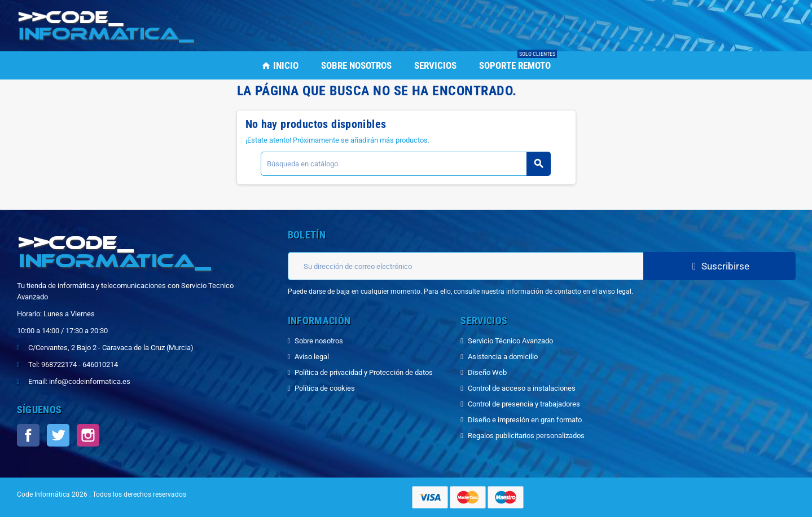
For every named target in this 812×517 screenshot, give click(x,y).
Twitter (58, 435)
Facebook (28, 435)
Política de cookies (325, 388)
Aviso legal (312, 357)
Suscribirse (719, 266)
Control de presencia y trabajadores (524, 404)
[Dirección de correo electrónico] (466, 266)
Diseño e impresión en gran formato (525, 420)
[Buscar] (405, 164)
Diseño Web (487, 372)
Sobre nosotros (319, 341)
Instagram (88, 435)
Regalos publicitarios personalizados (526, 436)
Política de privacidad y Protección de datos (364, 372)
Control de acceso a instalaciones (522, 388)
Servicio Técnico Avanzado (510, 341)
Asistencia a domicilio (503, 357)
